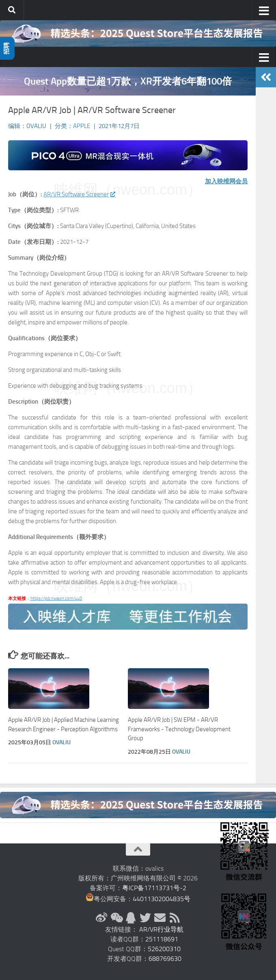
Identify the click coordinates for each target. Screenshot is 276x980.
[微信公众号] (116, 918)
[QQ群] (131, 918)
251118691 (162, 939)
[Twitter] (145, 918)
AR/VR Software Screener (79, 194)
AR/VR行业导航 (161, 929)
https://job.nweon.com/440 (56, 599)
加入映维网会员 (226, 181)
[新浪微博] (101, 918)
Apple (82, 126)
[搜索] (12, 10)
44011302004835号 (162, 899)
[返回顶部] (138, 850)
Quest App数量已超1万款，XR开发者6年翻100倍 (128, 81)
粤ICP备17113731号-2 (154, 888)
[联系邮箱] (160, 918)
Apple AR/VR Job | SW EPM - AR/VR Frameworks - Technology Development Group (179, 729)
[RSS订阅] (175, 918)
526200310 (164, 949)
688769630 (165, 959)
